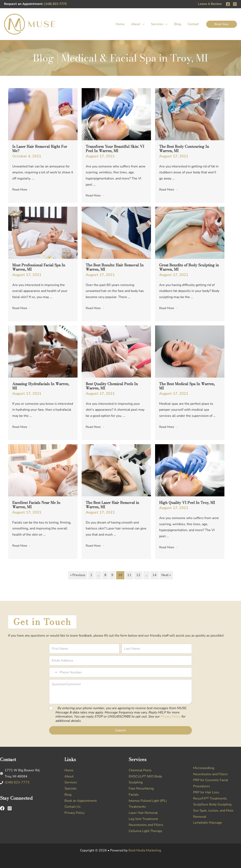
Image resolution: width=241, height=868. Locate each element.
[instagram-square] (11, 808)
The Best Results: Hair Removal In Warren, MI (115, 267)
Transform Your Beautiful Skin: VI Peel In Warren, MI (115, 149)
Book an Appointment (81, 801)
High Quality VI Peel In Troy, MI (187, 503)
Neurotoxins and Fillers (146, 825)
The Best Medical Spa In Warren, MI (187, 386)
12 (138, 575)
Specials (71, 788)
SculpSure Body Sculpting (212, 804)
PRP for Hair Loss (206, 792)
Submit (120, 730)
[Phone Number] (120, 672)
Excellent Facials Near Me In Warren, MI (36, 505)
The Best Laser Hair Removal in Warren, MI (112, 505)
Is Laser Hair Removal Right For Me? (40, 149)
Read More (22, 190)
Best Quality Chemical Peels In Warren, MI (112, 386)
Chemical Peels (140, 770)
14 (154, 575)
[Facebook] (228, 4)
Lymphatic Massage (208, 823)
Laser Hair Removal (143, 813)
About (69, 776)
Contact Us (73, 807)
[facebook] (3, 808)
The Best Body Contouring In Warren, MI (184, 149)
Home (69, 770)
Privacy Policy (170, 717)
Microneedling (204, 768)
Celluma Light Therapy (145, 831)
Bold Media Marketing (145, 850)
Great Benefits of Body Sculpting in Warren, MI (189, 267)
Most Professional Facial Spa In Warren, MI (39, 267)
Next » (166, 575)
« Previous (78, 575)
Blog (68, 795)
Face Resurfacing (141, 788)
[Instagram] (235, 4)
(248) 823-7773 (55, 4)
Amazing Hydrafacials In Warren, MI (41, 386)
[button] (142, 24)
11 (129, 575)
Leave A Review (210, 4)
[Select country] (54, 672)
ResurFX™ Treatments (210, 798)
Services (71, 782)
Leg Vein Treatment (143, 819)
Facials (134, 795)
